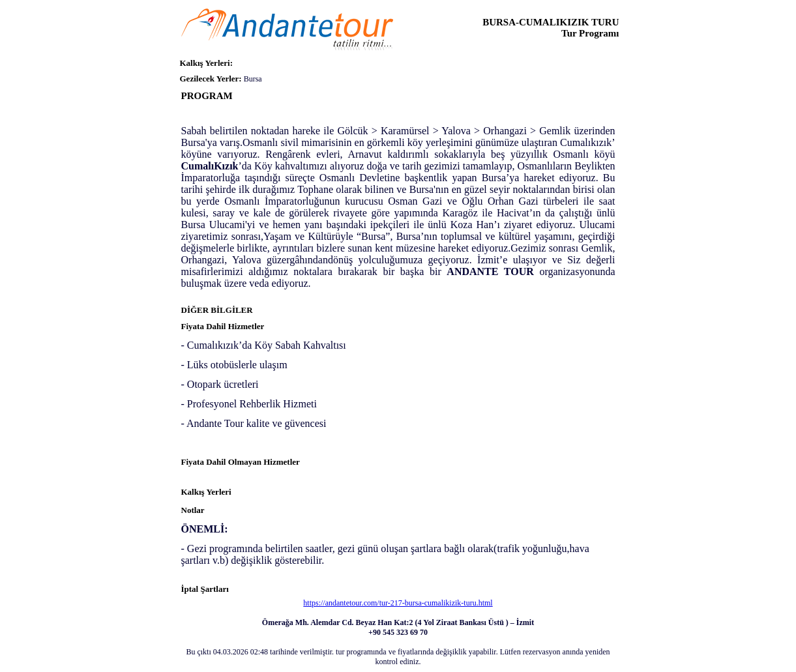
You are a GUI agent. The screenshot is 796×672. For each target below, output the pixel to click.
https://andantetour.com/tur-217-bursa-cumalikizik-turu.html (398, 603)
